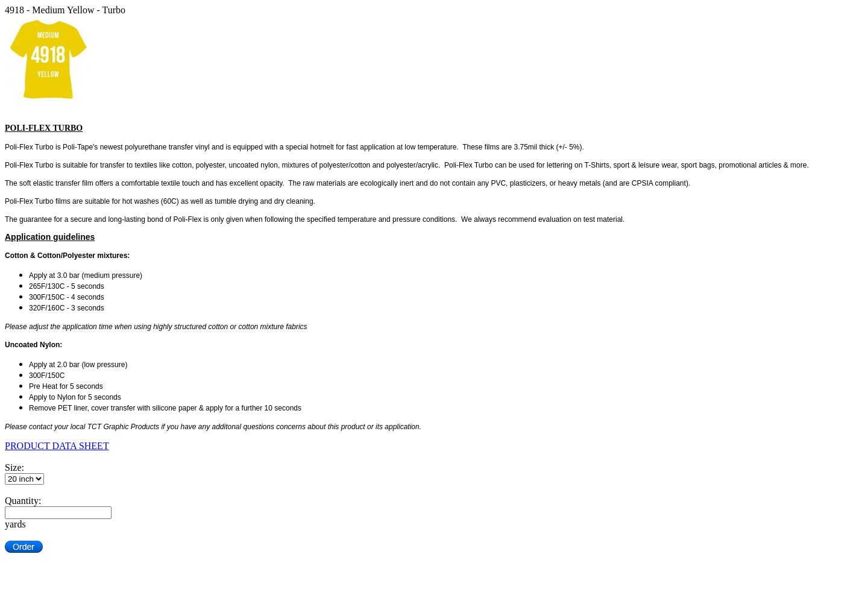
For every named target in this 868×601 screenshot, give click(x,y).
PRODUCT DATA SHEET (57, 446)
